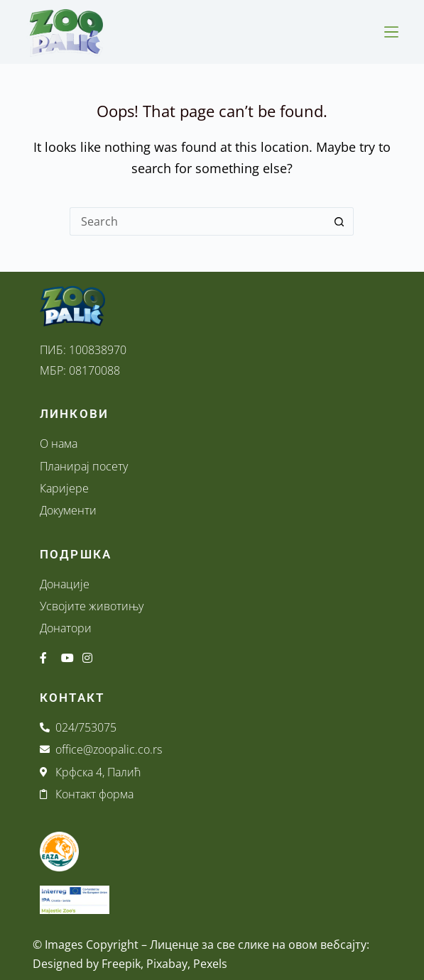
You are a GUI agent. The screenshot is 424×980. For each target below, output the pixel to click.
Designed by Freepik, (88, 964)
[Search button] (339, 221)
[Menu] (391, 32)
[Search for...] (197, 221)
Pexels (210, 964)
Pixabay (167, 964)
